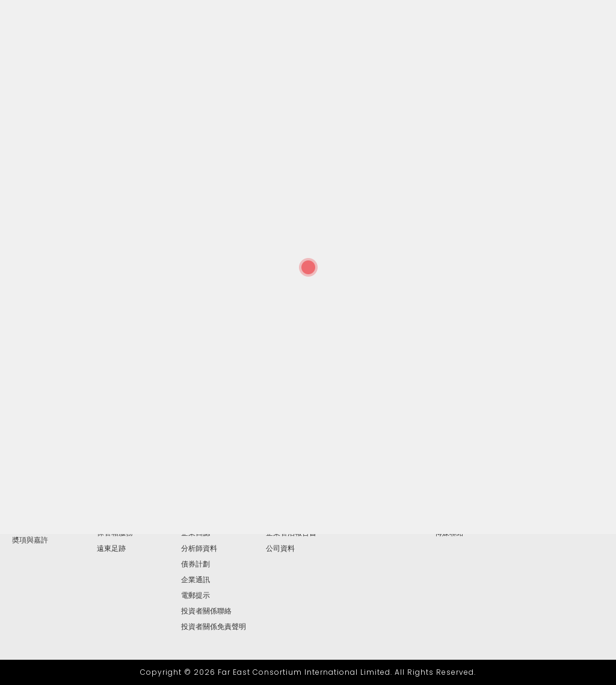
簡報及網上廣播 (206, 517)
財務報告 (196, 502)
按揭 (104, 517)
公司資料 (280, 548)
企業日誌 (196, 533)
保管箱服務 (115, 533)
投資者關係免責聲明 (214, 627)
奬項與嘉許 (30, 540)
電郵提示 (196, 595)
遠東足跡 (111, 548)
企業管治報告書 (291, 533)
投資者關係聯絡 (206, 611)
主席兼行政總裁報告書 (48, 502)
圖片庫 (446, 502)
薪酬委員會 (284, 502)
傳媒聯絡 (449, 533)
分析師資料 (199, 548)
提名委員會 (284, 517)
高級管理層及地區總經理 (48, 521)
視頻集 (446, 517)
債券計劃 (196, 564)
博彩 (104, 502)
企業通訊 (196, 580)
